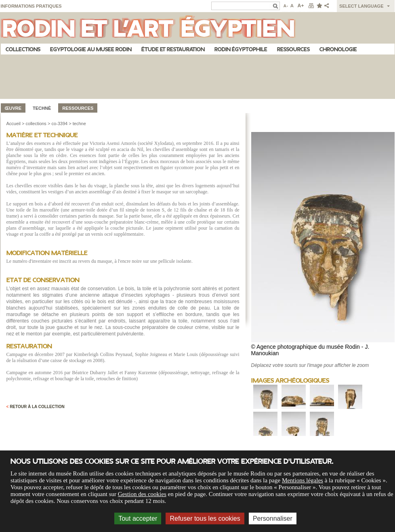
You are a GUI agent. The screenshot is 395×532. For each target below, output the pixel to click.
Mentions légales (303, 480)
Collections (23, 49)
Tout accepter (138, 518)
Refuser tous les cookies (205, 518)
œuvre (13, 108)
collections (36, 124)
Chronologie (338, 49)
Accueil (14, 124)
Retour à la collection (36, 407)
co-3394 (59, 124)
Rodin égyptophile (241, 49)
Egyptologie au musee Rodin (91, 49)
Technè (42, 108)
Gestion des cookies (142, 494)
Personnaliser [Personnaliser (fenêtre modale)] (273, 518)
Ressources (293, 49)
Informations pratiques (31, 6)
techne (79, 124)
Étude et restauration (173, 49)
